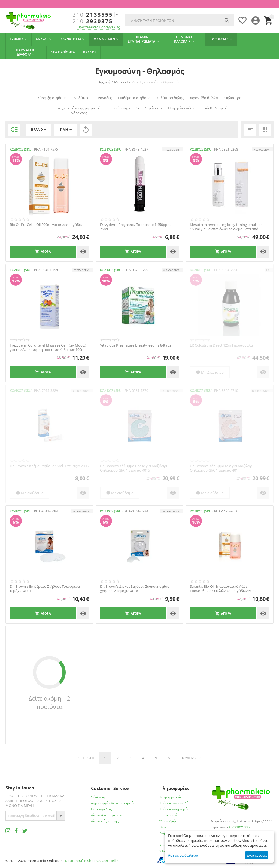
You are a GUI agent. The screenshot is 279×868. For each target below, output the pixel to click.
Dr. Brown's (81, 391)
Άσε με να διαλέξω (183, 855)
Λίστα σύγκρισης (105, 821)
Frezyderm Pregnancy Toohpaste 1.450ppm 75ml (135, 227)
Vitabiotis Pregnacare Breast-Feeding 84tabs (136, 345)
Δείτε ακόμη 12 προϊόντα (49, 702)
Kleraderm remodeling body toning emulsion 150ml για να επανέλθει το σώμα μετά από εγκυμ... (226, 227)
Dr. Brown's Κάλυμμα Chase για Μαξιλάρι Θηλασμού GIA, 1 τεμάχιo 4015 (134, 468)
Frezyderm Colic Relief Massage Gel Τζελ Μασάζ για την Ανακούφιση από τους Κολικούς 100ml (48, 348)
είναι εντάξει (257, 855)
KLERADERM (261, 150)
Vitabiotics (171, 270)
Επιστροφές (169, 815)
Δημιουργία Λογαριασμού (112, 803)
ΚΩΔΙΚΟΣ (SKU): (22, 149)
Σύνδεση (98, 797)
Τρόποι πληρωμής (174, 809)
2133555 (93, 15)
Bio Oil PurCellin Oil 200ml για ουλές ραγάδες (46, 225)
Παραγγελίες (101, 809)
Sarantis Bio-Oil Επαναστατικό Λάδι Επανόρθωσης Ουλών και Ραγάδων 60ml (223, 589)
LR (268, 270)
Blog (163, 827)
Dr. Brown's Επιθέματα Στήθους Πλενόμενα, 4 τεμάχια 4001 (47, 589)
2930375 (93, 21)
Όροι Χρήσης (170, 821)
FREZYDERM (171, 150)
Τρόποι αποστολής (175, 803)
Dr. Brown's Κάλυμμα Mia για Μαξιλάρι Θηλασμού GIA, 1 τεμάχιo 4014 (222, 468)
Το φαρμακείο (171, 797)
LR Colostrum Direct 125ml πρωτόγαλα (221, 345)
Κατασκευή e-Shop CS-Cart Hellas (92, 861)
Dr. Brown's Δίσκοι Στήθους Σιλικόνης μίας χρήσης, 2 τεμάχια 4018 (134, 589)
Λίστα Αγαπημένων (107, 815)
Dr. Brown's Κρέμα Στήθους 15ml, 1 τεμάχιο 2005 (49, 466)
